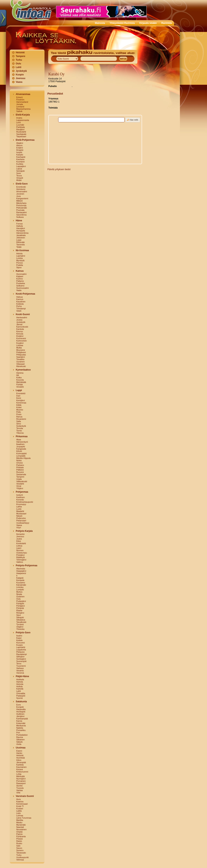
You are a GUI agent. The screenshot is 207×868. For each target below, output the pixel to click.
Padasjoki (21, 696)
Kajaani (20, 276)
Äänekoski (21, 366)
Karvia (19, 721)
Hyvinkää (21, 758)
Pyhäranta (21, 836)
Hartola (20, 682)
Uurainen (20, 362)
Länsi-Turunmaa (24, 818)
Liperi (19, 548)
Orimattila (21, 693)
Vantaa (19, 790)
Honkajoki (21, 712)
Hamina (20, 373)
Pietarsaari (21, 521)
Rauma (20, 737)
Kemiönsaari (22, 804)
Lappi (19, 390)
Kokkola (20, 304)
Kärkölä (20, 689)
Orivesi (19, 463)
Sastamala (21, 474)
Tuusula (20, 788)
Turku (19, 60)
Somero (20, 850)
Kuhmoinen (21, 341)
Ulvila (19, 744)
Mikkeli (19, 201)
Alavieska (21, 569)
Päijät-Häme (22, 676)
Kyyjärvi (20, 343)
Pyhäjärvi (21, 606)
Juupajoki (21, 446)
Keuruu (20, 331)
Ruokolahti (21, 132)
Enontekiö (21, 393)
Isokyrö (20, 495)
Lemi (18, 122)
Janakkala (21, 235)
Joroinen (20, 194)
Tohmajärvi (21, 560)
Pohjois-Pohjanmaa (26, 565)
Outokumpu (22, 553)
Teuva (19, 176)
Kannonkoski (22, 327)
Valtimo (20, 562)
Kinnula (20, 334)
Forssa (19, 224)
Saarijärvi (21, 357)
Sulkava (20, 217)
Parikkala (21, 127)
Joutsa (19, 320)
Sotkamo (20, 286)
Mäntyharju (21, 203)
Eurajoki (20, 707)
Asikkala (20, 679)
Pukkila (20, 265)
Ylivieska (20, 629)
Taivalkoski (21, 622)
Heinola (20, 684)
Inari (18, 396)
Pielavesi (20, 652)
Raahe (19, 610)
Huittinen (20, 714)
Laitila (19, 811)
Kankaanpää (22, 719)
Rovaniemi (21, 419)
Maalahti (20, 511)
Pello (19, 412)
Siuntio (19, 786)
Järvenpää (21, 762)
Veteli (19, 311)
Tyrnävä (20, 624)
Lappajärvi (21, 166)
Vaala (19, 290)
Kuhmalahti (21, 453)
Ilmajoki (20, 150)
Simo (19, 424)
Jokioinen (21, 238)
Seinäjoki (20, 171)
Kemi (19, 398)
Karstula (20, 329)
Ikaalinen (20, 444)
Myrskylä (20, 260)
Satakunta (21, 702)
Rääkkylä (21, 557)
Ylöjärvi (20, 488)
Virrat (19, 486)
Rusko (19, 843)
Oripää (19, 832)
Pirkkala (20, 467)
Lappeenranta (23, 120)
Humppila (21, 231)
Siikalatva (21, 620)
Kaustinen (21, 302)
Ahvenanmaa (23, 94)
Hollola (19, 686)
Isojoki (19, 152)
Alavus (19, 145)
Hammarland (22, 102)
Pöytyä (19, 839)
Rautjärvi (20, 129)
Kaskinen (21, 497)
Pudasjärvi (21, 601)
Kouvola (20, 380)
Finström (20, 100)
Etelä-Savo (22, 184)
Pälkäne (20, 470)
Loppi (19, 240)
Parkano (20, 465)
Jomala (20, 104)
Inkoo (19, 760)
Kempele (20, 580)
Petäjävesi (21, 352)
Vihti (18, 793)
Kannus (20, 299)
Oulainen (20, 596)
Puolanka (21, 283)
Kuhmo (20, 279)
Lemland (20, 107)
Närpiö (19, 516)
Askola (19, 253)
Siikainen (20, 740)
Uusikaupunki (22, 857)
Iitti (18, 375)
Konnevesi (21, 338)
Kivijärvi (20, 336)
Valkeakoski (22, 481)
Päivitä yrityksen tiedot (59, 169)
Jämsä (19, 324)
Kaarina (20, 802)
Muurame (21, 350)
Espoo (19, 751)
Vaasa (19, 82)
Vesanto (20, 671)
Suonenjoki (21, 661)
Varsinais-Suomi (25, 796)
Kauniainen (21, 767)
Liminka (20, 587)
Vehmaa (20, 860)
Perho (19, 306)
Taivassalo (21, 853)
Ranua (19, 417)
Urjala (19, 479)
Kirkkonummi (22, 772)
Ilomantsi (20, 534)
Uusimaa (21, 748)
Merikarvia (21, 726)
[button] (133, 120)
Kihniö (19, 451)
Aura (18, 799)
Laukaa (20, 345)
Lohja (19, 774)
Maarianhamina (23, 109)
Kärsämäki (21, 585)
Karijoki (20, 155)
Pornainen (21, 781)
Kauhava (20, 159)
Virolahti (20, 387)
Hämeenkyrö (22, 442)
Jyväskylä (21, 71)
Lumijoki (20, 590)
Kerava (20, 769)
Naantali (20, 827)
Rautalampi (21, 654)
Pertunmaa (21, 205)
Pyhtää (19, 384)
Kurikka (20, 164)
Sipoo (19, 267)
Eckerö (19, 97)
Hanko (19, 753)
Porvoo (20, 263)
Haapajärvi (21, 571)
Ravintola (167, 23)
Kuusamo (21, 583)
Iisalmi (19, 636)
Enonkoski (21, 187)
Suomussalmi (22, 288)
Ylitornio (20, 433)
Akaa (19, 440)
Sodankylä (21, 426)
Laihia (19, 507)
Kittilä (19, 405)
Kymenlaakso (23, 370)
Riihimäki (20, 242)
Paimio (19, 834)
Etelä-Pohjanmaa (25, 140)
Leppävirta (21, 650)
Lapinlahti (21, 647)
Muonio (20, 410)
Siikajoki (20, 617)
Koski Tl (20, 806)
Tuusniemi (21, 666)
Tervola (20, 428)
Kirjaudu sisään (148, 23)
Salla (19, 421)
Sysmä (19, 698)
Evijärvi (20, 148)
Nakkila (20, 728)
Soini (19, 173)
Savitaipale (21, 134)
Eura (18, 705)
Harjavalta (21, 709)
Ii (17, 576)
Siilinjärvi (20, 657)
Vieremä (20, 673)
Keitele (19, 640)
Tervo (19, 664)
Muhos (19, 592)
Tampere (20, 56)
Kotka (19, 378)
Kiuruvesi (21, 643)
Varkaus (20, 668)
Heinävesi (21, 189)
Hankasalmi (22, 317)
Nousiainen (21, 829)
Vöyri (19, 528)
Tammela (20, 245)
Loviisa (19, 258)
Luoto (19, 509)
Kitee (19, 541)
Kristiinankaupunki (25, 502)
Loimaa (20, 815)
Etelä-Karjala (23, 115)
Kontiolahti (21, 543)
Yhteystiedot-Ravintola (122, 23)
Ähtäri (19, 180)
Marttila (20, 820)
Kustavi (20, 809)
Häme (19, 221)
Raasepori (21, 783)
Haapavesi (21, 573)
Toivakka (20, 359)
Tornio (19, 431)
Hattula (20, 226)
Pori (18, 733)
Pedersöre (21, 518)
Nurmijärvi (21, 779)
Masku (19, 822)
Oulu (18, 64)
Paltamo (20, 281)
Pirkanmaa (22, 436)
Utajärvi (20, 627)
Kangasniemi (22, 198)
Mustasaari (21, 514)
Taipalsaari (21, 136)
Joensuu (20, 78)
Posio (19, 414)
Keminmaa (21, 403)
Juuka (19, 539)
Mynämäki (21, 825)
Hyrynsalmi (21, 274)
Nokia (19, 460)
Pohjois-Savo (23, 633)
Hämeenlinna (22, 233)
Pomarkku (21, 730)
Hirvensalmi (22, 191)
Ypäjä (19, 247)
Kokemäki (21, 723)
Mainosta (100, 23)
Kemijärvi (21, 400)
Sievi (18, 615)
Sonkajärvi (21, 659)
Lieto (18, 813)
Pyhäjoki (20, 603)
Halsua (19, 297)
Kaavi (19, 638)
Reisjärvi (20, 613)
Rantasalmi (21, 212)
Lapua (19, 169)
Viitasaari (21, 364)
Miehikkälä (21, 382)
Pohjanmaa (22, 492)
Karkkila (20, 765)
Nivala (19, 594)
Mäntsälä (20, 776)
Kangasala (21, 449)
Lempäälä (21, 456)
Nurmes (20, 550)
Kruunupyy (21, 504)
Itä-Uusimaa (22, 250)
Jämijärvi (20, 716)
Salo (18, 846)
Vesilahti (20, 484)
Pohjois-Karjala (24, 531)
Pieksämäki (21, 208)
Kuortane (20, 162)
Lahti (18, 67)
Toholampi (21, 309)
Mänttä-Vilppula (23, 458)
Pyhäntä (20, 608)
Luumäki (20, 125)
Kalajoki (20, 578)
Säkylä (19, 742)
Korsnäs (20, 500)
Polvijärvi (20, 555)
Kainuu (20, 271)
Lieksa (19, 546)
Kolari (19, 407)
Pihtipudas (21, 355)
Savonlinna (21, 215)
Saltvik (19, 111)
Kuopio (20, 75)
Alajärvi (20, 143)
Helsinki (20, 53)
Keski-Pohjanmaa (25, 294)
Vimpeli (20, 178)
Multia (19, 348)
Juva (18, 196)
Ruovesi (20, 472)
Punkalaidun (22, 735)
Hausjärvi (21, 228)
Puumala (20, 210)
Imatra (19, 118)
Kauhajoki (21, 157)
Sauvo (19, 848)
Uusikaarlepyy (23, 523)
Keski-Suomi (23, 314)
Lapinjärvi (21, 256)
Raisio (19, 841)
